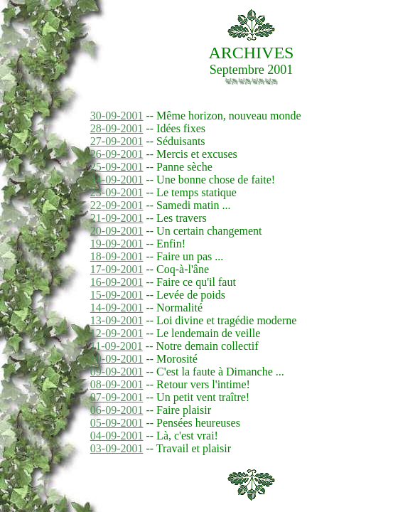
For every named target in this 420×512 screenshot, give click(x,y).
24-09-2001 (117, 180)
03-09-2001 (117, 448)
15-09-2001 (117, 295)
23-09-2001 (117, 192)
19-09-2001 (117, 244)
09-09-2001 (117, 372)
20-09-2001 (117, 231)
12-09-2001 (117, 333)
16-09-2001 (117, 282)
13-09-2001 (117, 320)
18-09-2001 (117, 256)
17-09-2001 (117, 269)
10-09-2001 (117, 359)
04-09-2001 (117, 436)
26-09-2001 (117, 154)
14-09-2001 (117, 308)
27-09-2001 (117, 141)
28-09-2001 (117, 128)
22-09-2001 (117, 205)
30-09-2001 (117, 116)
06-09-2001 (117, 410)
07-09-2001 (117, 397)
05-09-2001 (117, 423)
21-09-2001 (117, 218)
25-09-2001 (117, 167)
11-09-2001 (117, 346)
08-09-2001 (117, 384)
